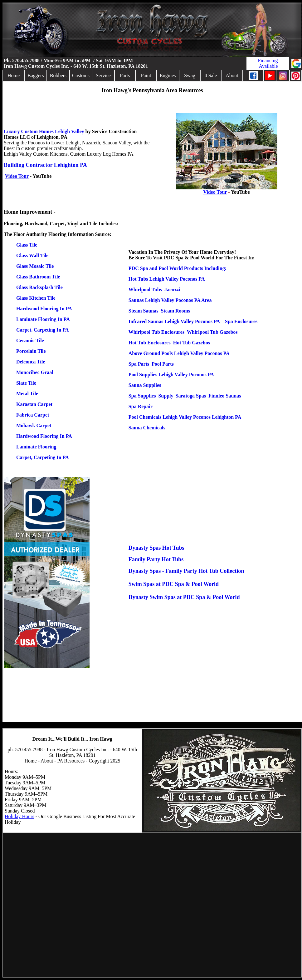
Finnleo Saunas (225, 396)
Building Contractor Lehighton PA (45, 165)
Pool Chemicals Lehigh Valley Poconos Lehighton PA (185, 417)
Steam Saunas (144, 311)
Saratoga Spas (191, 396)
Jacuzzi (172, 290)
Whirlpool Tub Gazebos (212, 332)
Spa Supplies (142, 396)
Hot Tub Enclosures (150, 343)
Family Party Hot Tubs (156, 559)
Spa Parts (139, 364)
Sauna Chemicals (147, 428)
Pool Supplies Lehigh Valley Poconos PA (171, 375)
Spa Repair (140, 406)
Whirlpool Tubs (145, 290)
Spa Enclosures (241, 321)
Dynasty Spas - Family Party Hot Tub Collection (186, 571)
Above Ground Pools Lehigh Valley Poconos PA (179, 353)
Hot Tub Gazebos (192, 343)
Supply (166, 396)
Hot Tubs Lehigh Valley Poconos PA (167, 279)
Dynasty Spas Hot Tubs (156, 548)
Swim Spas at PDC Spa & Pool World (174, 584)
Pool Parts (163, 364)
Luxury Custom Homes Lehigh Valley (44, 131)
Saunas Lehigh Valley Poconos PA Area (170, 300)
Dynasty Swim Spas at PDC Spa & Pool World (184, 597)
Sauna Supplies (145, 385)
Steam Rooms (175, 311)
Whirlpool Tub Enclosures (156, 332)
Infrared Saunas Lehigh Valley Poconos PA (174, 321)
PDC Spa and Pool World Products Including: (178, 268)
